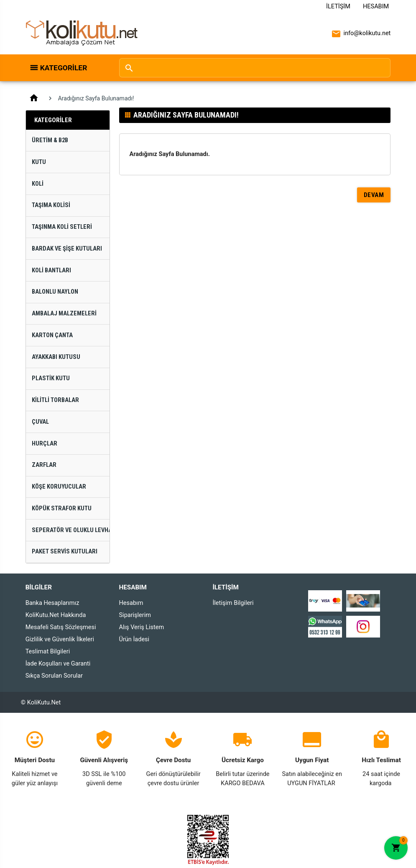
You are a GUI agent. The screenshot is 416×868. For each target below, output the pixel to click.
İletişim (338, 6)
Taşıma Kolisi (51, 205)
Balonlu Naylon (55, 292)
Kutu (39, 162)
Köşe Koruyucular (59, 487)
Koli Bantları (51, 270)
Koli (38, 184)
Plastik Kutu (51, 378)
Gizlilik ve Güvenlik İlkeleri (60, 639)
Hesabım (376, 6)
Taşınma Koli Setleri (62, 227)
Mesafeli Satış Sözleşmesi (61, 627)
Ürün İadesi (134, 639)
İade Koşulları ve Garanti (58, 664)
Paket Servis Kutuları (65, 552)
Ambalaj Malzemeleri (64, 314)
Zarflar (44, 465)
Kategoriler (64, 68)
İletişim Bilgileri (233, 603)
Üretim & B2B (50, 140)
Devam (374, 195)
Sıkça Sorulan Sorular (54, 676)
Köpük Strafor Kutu (62, 508)
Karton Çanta (52, 335)
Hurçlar (45, 444)
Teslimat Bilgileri (48, 652)
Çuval (40, 422)
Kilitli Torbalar (55, 400)
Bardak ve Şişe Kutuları (67, 249)
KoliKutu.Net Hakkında (56, 615)
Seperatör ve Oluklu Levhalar (71, 530)
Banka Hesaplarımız (52, 603)
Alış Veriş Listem (142, 627)
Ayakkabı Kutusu (56, 357)
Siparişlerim (135, 615)
